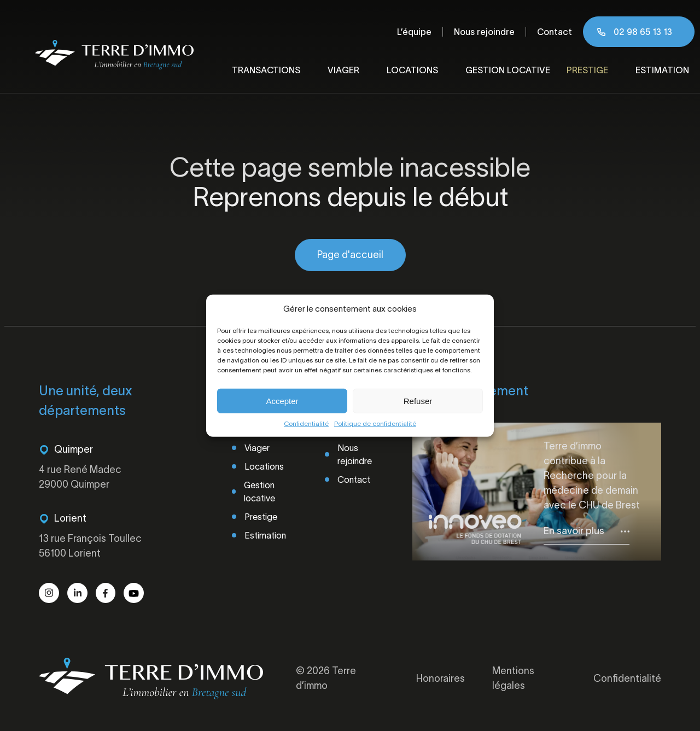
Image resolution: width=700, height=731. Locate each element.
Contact (555, 32)
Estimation (662, 70)
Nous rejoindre (484, 32)
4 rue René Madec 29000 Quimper (80, 477)
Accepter (282, 400)
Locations (412, 70)
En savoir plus (574, 531)
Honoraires (441, 679)
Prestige (587, 70)
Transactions (266, 70)
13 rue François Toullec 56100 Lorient (90, 546)
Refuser (418, 400)
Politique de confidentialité (375, 423)
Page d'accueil (350, 255)
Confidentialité (306, 423)
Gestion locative (508, 70)
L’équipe (414, 32)
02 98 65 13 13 (643, 32)
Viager (343, 70)
